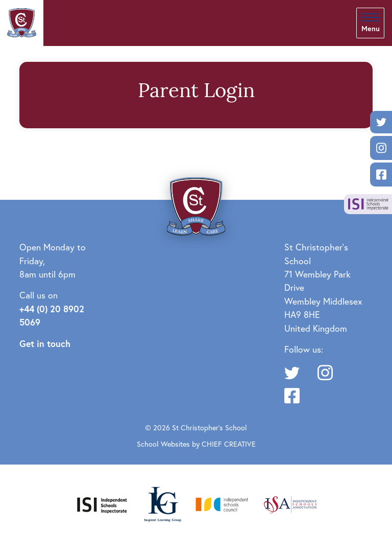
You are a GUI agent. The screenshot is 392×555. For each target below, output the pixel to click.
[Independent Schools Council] (222, 503)
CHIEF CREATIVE (229, 444)
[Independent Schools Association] (290, 503)
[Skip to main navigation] (370, 23)
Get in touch (45, 344)
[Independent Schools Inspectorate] (102, 503)
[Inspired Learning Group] (162, 503)
